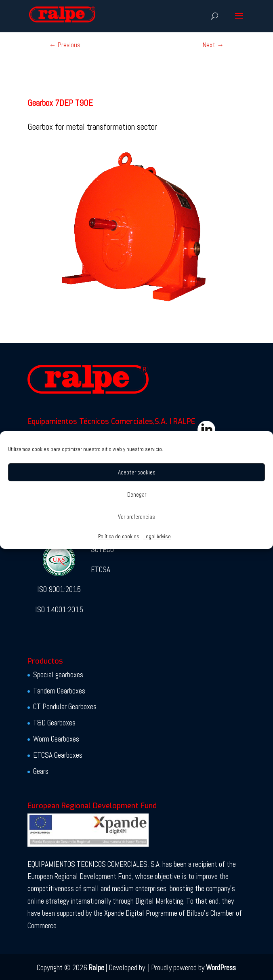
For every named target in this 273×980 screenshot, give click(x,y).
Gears (41, 771)
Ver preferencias (136, 517)
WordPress (221, 968)
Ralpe (97, 968)
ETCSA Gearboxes (58, 755)
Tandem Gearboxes (59, 691)
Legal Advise (157, 536)
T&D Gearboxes (54, 723)
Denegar (137, 494)
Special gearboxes (58, 675)
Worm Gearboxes (56, 739)
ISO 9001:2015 (59, 589)
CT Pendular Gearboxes (65, 707)
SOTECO (102, 549)
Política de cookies (119, 536)
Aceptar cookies (137, 472)
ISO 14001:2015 (59, 610)
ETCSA (101, 570)
